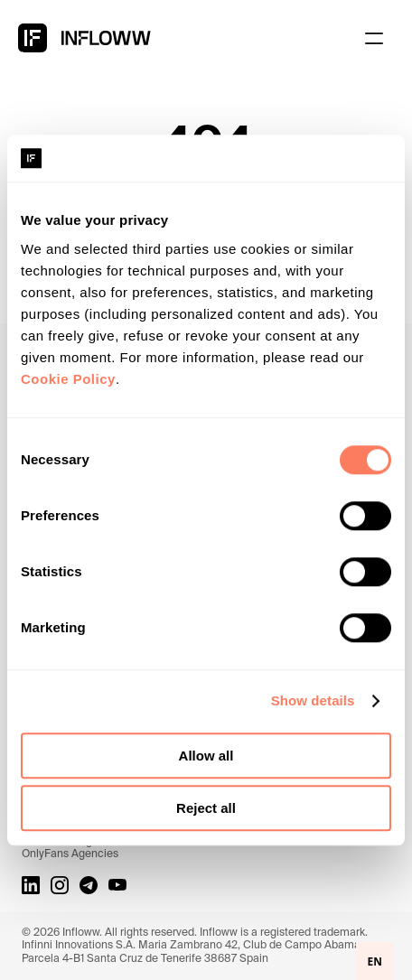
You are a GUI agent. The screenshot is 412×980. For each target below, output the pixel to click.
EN (375, 961)
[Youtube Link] (117, 885)
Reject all (206, 808)
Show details (313, 700)
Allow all (206, 756)
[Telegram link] (89, 885)
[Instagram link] (60, 885)
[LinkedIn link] (31, 885)
